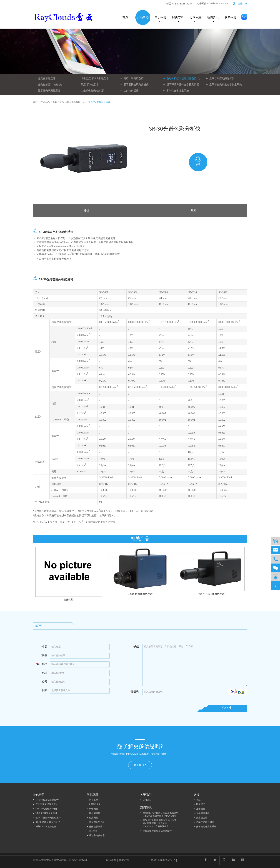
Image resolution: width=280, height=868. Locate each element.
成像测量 (94, 809)
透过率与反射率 (97, 836)
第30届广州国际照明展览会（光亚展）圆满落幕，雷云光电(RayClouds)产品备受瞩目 (160, 824)
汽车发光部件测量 (205, 822)
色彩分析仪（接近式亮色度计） (182, 79)
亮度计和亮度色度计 (133, 79)
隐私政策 (124, 860)
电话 (45, 673)
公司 (45, 682)
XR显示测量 (95, 804)
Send (227, 708)
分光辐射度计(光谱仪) (48, 85)
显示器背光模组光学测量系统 (224, 85)
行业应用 (195, 18)
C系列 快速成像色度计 (140, 594)
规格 (194, 211)
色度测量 (94, 818)
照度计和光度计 (88, 85)
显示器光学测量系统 (47, 91)
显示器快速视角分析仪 (134, 85)
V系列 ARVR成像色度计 (211, 594)
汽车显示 (94, 800)
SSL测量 (93, 831)
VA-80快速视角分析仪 (47, 813)
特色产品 (39, 795)
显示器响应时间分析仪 (220, 79)
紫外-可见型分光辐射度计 (48, 818)
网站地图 (111, 860)
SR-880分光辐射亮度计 (47, 800)
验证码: (135, 692)
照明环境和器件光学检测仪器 (181, 85)
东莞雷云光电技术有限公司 (57, 860)
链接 (197, 795)
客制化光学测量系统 (176, 91)
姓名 (44, 655)
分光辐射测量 (96, 827)
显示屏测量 (95, 813)
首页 (125, 18)
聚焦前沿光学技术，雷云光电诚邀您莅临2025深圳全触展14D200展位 (161, 815)
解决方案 (178, 18)
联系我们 (230, 18)
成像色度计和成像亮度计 (93, 79)
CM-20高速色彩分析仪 (47, 809)
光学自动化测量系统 (206, 827)
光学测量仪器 (203, 813)
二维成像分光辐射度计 (92, 91)
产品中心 (143, 18)
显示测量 (201, 809)
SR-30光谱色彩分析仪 (99, 102)
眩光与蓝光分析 (97, 822)
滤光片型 (69, 600)
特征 (86, 211)
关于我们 (160, 18)
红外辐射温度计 (131, 91)
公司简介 (147, 800)
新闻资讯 (213, 18)
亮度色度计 (202, 818)
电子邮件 (42, 664)
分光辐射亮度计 (45, 79)
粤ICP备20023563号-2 (163, 860)
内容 (136, 647)
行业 (198, 800)
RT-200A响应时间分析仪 (48, 822)
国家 (45, 690)
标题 (44, 647)
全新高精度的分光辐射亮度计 (157, 831)
